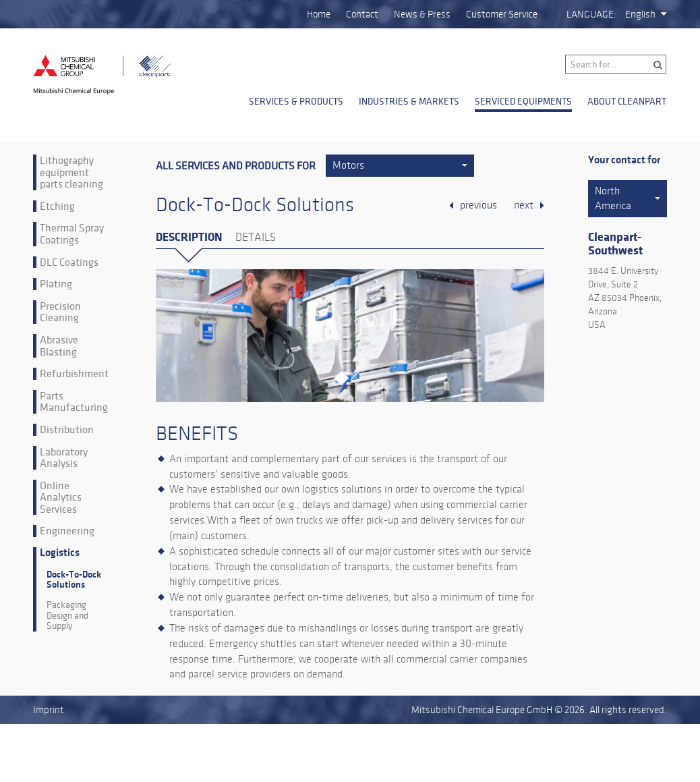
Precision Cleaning (60, 312)
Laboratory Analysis (64, 458)
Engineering (67, 531)
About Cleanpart (627, 101)
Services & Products (296, 101)
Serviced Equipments (523, 101)
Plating (56, 284)
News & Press (422, 14)
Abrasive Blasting (59, 346)
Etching (57, 206)
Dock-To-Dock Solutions (74, 580)
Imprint (49, 710)
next (524, 205)
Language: (591, 14)
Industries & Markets (409, 101)
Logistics (60, 553)
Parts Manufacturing (74, 402)
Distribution (67, 430)
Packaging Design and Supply (67, 615)
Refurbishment (74, 374)
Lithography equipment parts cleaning (71, 172)
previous (478, 205)
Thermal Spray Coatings (72, 234)
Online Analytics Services (61, 498)
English (640, 14)
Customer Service (502, 14)
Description (189, 237)
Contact (362, 14)
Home (319, 14)
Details (256, 238)
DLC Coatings (69, 262)
